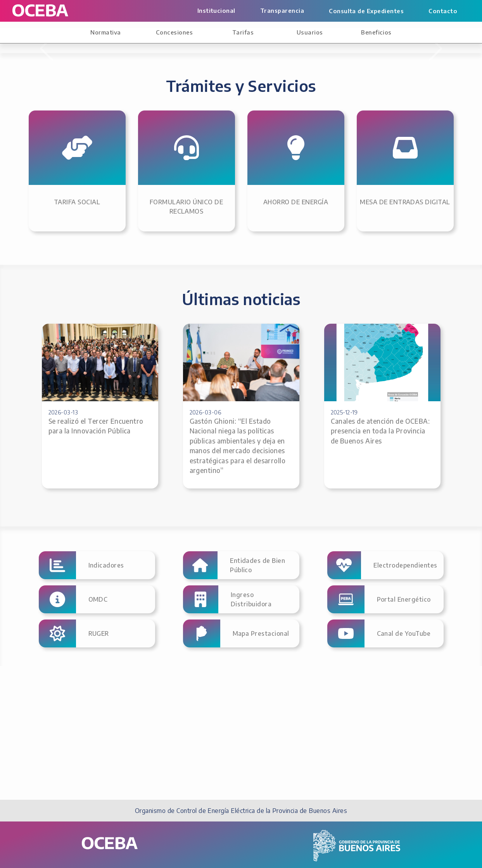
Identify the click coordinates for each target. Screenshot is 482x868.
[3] (234, 174)
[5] (262, 174)
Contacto (443, 11)
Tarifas (243, 32)
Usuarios (310, 32)
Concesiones (174, 32)
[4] (248, 174)
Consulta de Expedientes (366, 11)
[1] (206, 174)
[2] (220, 174)
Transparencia (282, 10)
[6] (276, 174)
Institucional (216, 10)
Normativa (105, 32)
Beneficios (376, 32)
